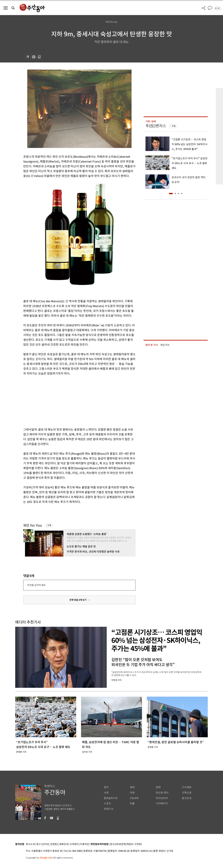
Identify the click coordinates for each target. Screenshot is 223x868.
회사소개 (30, 844)
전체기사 (109, 809)
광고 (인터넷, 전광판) (47, 844)
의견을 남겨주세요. (37, 585)
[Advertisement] (71, 401)
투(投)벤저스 (156, 126)
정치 (106, 787)
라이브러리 (162, 798)
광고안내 (187, 798)
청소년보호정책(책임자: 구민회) (126, 844)
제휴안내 (64, 844)
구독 (49, 525)
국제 (132, 793)
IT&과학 (134, 798)
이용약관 (85, 844)
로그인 (217, 8)
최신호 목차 (162, 793)
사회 (106, 793)
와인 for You (33, 525)
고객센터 (74, 844)
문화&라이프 (111, 798)
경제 (132, 787)
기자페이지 (162, 804)
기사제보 (187, 787)
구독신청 (187, 793)
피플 (132, 804)
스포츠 (107, 804)
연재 (158, 787)
